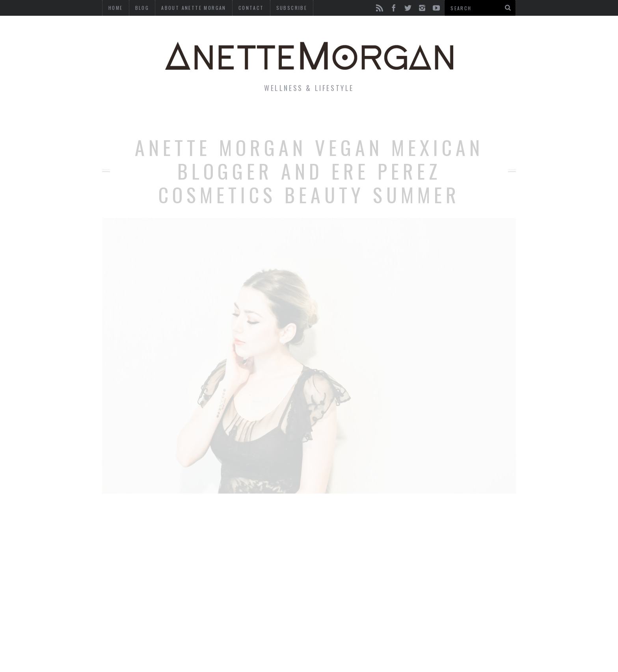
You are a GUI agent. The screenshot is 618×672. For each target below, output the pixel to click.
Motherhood (350, 116)
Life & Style (158, 116)
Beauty (296, 116)
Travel (403, 116)
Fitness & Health (233, 116)
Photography (458, 116)
